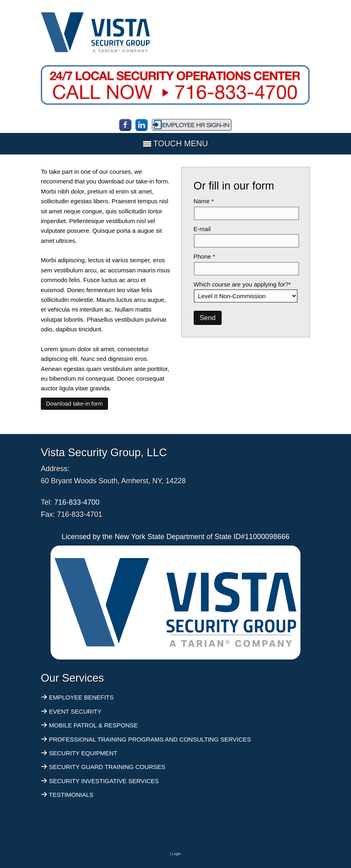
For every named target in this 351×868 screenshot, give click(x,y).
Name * (204, 201)
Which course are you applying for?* (242, 284)
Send (208, 318)
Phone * (204, 256)
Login (176, 854)
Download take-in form (74, 404)
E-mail (202, 229)
